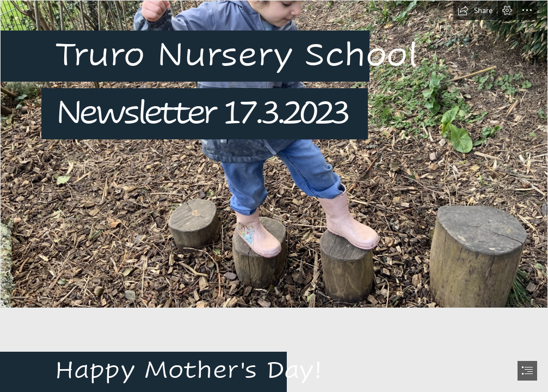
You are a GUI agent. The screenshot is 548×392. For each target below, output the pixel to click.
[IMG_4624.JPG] (274, 154)
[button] (475, 10)
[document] (274, 196)
